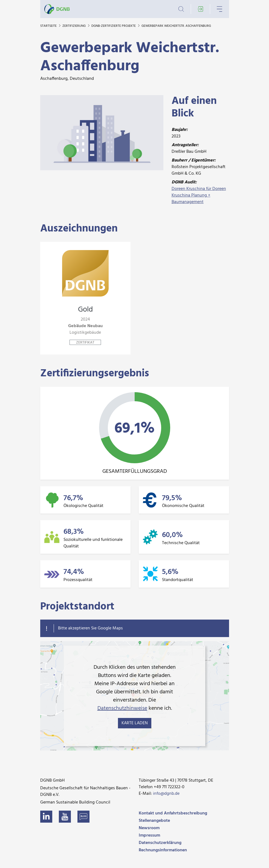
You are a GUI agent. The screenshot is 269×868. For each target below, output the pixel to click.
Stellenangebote (154, 821)
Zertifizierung (74, 26)
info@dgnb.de (166, 794)
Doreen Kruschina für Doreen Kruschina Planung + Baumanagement (199, 195)
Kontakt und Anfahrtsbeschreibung (173, 813)
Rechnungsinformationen (163, 850)
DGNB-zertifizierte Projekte (114, 26)
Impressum (149, 835)
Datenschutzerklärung (160, 843)
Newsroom (149, 828)
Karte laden (135, 723)
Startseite (49, 26)
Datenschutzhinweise (122, 708)
